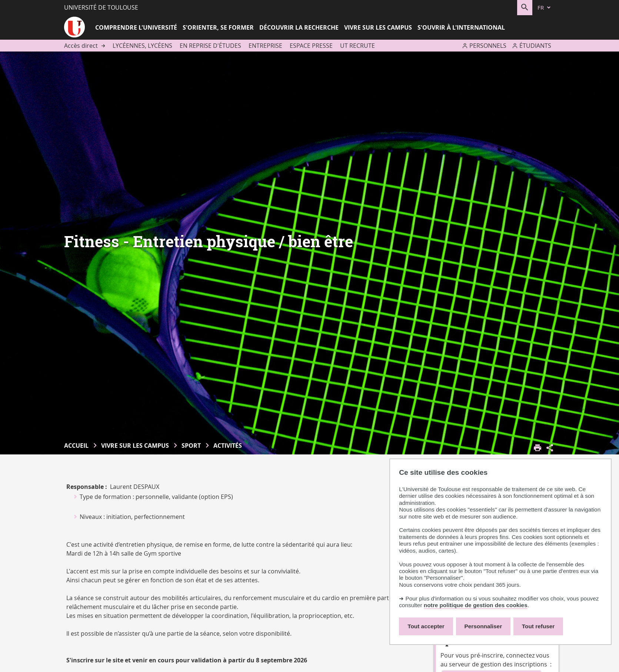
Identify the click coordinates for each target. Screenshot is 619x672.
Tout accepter (426, 626)
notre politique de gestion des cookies (476, 605)
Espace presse (311, 46)
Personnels (488, 46)
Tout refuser (538, 626)
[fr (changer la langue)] (545, 8)
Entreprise (265, 46)
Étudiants (535, 46)
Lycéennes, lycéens (142, 46)
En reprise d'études (210, 46)
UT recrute (357, 46)
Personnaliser (483, 626)
